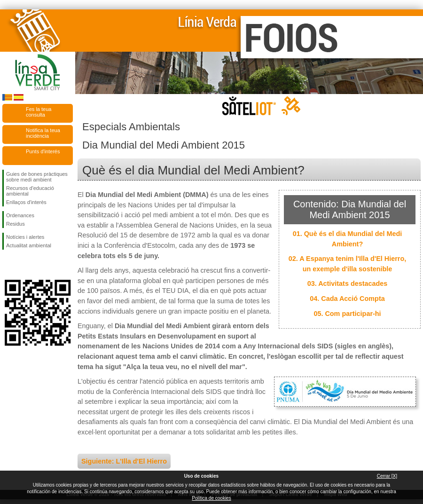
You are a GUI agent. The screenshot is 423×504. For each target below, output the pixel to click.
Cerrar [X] (387, 476)
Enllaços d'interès (26, 202)
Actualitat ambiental (29, 245)
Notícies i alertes (25, 237)
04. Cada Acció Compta (347, 299)
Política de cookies (211, 498)
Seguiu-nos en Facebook (8, 265)
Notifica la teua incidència (43, 133)
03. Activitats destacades (348, 283)
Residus (16, 224)
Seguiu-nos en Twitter (23, 265)
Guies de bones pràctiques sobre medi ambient (37, 177)
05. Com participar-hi (347, 314)
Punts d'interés (43, 151)
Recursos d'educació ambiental (30, 191)
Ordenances (20, 215)
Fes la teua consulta (39, 112)
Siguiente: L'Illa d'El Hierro (124, 461)
